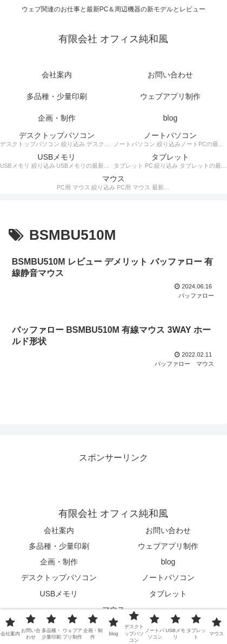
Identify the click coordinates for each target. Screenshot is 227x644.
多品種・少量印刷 (59, 546)
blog (168, 562)
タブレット (168, 594)
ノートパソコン (168, 577)
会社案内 (59, 530)
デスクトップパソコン (59, 577)
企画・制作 (59, 562)
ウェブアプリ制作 (168, 546)
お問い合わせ (168, 530)
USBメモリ (59, 594)
